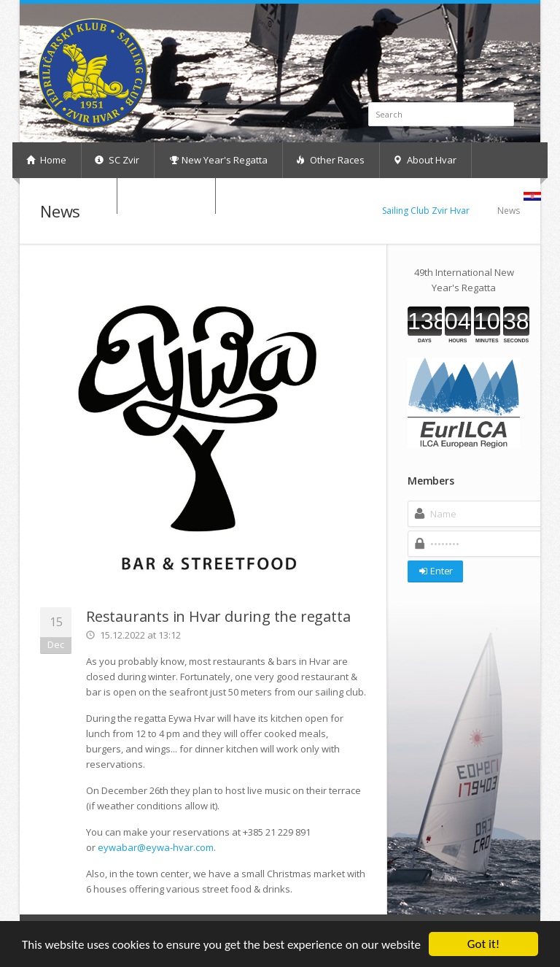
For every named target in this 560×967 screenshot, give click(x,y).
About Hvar (425, 160)
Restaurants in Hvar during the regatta (218, 616)
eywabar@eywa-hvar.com (156, 847)
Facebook (495, 26)
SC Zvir (117, 160)
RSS (512, 26)
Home (46, 160)
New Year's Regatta (218, 160)
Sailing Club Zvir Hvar (426, 211)
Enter (435, 571)
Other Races (330, 160)
